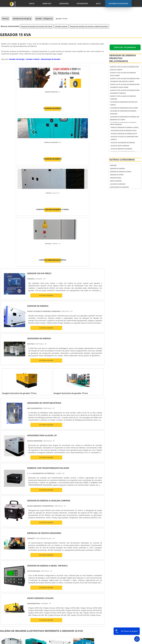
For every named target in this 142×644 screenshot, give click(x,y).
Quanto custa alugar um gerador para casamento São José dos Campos (125, 80)
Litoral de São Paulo (86, 590)
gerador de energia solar (85, 623)
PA (96, 569)
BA (66, 569)
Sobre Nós (121, 622)
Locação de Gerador (118, 184)
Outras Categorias (122, 160)
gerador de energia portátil (87, 614)
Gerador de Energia (117, 169)
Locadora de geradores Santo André (124, 108)
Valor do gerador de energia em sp (124, 134)
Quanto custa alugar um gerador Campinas (123, 98)
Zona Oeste (32, 590)
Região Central (7, 590)
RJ (14, 569)
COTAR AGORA (13, 108)
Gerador (113, 165)
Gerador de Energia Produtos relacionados (123, 58)
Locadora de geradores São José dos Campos (124, 103)
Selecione (5, 569)
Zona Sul (44, 590)
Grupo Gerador (116, 124)
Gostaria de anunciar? (123, 614)
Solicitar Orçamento (125, 47)
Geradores (121, 625)
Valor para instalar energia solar (124, 131)
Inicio (119, 619)
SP (33, 569)
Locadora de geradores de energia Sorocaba (123, 112)
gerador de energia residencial (83, 619)
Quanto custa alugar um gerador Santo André (123, 74)
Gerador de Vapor (117, 175)
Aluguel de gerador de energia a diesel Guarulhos (89, 26)
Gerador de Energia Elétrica (121, 172)
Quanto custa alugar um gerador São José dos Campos (124, 68)
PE (59, 569)
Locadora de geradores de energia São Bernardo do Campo (125, 118)
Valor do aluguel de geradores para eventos (124, 138)
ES (27, 569)
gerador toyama (61, 26)
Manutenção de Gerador (119, 187)
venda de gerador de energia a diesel (125, 127)
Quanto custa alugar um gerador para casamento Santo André (125, 86)
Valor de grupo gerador (120, 146)
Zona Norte (20, 590)
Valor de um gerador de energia (123, 143)
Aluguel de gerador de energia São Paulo (37, 26)
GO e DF (80, 569)
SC (46, 569)
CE (72, 569)
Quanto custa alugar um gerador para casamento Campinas (125, 92)
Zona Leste (55, 590)
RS (53, 569)
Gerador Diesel (116, 178)
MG (20, 569)
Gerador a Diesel (33, 59)
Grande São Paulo (69, 590)
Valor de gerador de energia (121, 149)
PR (40, 569)
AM (89, 569)
